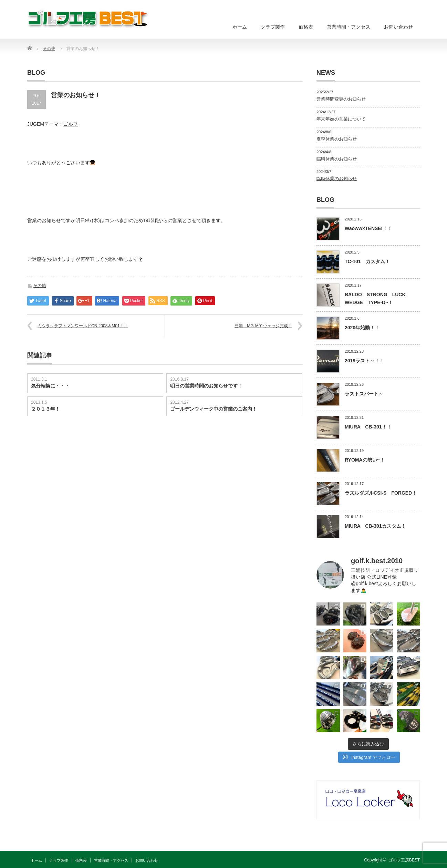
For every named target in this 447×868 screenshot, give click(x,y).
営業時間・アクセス (349, 27)
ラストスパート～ (364, 394)
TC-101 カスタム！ (367, 261)
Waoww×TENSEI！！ (368, 228)
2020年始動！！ (362, 328)
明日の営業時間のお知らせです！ (206, 386)
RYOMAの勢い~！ (365, 460)
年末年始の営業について (341, 119)
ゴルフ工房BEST (404, 860)
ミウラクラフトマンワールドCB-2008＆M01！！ (83, 326)
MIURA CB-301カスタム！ (375, 526)
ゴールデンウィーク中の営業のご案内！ (214, 409)
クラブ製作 (273, 27)
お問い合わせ (398, 27)
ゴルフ (71, 124)
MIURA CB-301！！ (368, 427)
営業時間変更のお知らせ (341, 99)
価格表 (306, 27)
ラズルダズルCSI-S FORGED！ (381, 493)
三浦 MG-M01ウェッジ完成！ (263, 326)
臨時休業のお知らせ (337, 159)
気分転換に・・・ (50, 386)
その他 (40, 286)
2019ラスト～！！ (365, 361)
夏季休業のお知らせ (337, 139)
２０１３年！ (45, 409)
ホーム (240, 27)
